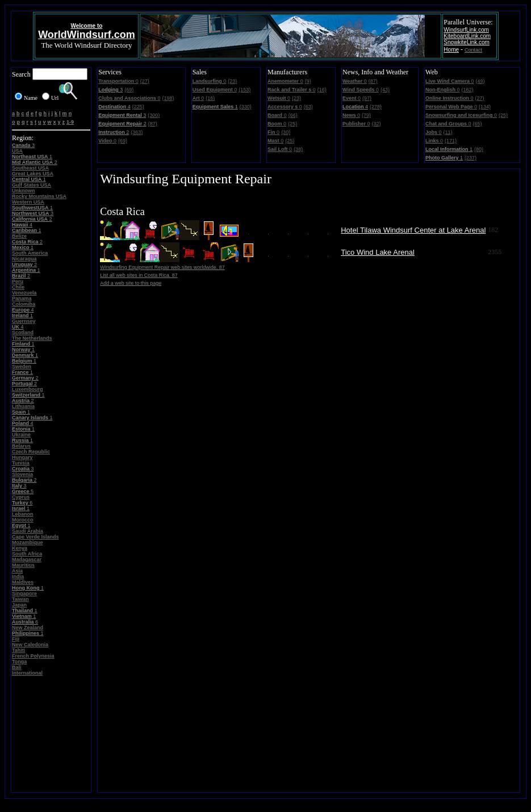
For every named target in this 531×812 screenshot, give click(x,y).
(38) (298, 149)
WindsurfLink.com (466, 30)
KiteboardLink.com (467, 36)
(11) (448, 132)
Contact (473, 50)
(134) (485, 107)
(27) (145, 81)
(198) (168, 98)
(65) (478, 124)
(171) (451, 141)
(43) (385, 90)
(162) (468, 90)
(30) (286, 132)
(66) (293, 115)
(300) (154, 115)
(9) (308, 81)
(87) (153, 124)
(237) (471, 158)
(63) (308, 107)
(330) (246, 107)
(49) (480, 81)
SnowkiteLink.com (467, 42)
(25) (292, 124)
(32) (377, 124)
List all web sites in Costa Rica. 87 (139, 275)
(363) (137, 132)
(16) (210, 98)
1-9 (70, 122)
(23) (232, 81)
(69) (129, 90)
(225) (138, 107)
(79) (366, 115)
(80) (479, 149)
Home (451, 50)
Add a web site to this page (131, 283)
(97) (367, 98)
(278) (376, 107)
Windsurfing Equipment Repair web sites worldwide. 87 (162, 267)
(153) (244, 90)
